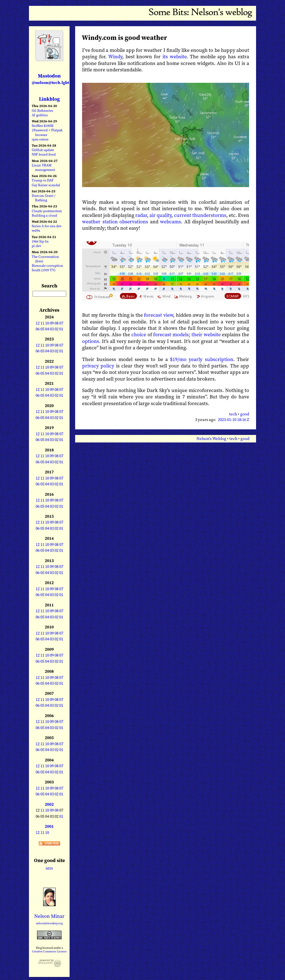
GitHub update (43, 150)
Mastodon (50, 79)
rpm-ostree (40, 139)
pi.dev (36, 246)
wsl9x (36, 230)
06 (38, 329)
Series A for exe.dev (47, 226)
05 (42, 329)
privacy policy (98, 366)
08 (56, 323)
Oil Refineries (42, 111)
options (91, 341)
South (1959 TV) (44, 270)
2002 (49, 804)
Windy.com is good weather (124, 37)
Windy (115, 56)
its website (175, 56)
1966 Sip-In (40, 241)
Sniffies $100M (43, 126)
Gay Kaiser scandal (46, 185)
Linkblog (49, 99)
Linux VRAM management (43, 167)
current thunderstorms (200, 215)
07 (61, 323)
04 (47, 329)
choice (139, 334)
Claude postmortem (47, 211)
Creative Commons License (49, 951)
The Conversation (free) (45, 259)
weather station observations (115, 222)
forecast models (171, 334)
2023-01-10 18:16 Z (234, 420)
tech (233, 414)
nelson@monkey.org (49, 923)
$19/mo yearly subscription (202, 359)
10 (47, 323)
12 (38, 323)
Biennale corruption (47, 266)
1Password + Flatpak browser (47, 132)
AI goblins (40, 115)
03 (52, 329)
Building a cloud (44, 215)
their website (206, 334)
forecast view (159, 315)
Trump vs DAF (43, 180)
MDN (49, 868)
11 (42, 323)
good (245, 414)
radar (141, 215)
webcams (170, 222)
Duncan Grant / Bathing (44, 198)
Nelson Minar (49, 916)
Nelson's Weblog (211, 439)
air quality (160, 215)
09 (52, 323)
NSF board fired (44, 154)
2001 (49, 826)
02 (56, 329)
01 (61, 329)
